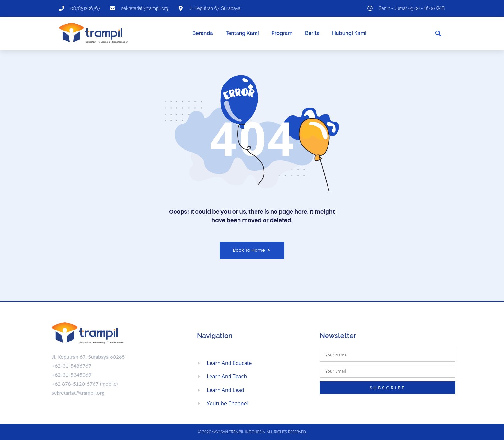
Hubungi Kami (349, 33)
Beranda (203, 33)
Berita (312, 33)
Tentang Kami (242, 33)
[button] (438, 34)
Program (282, 33)
